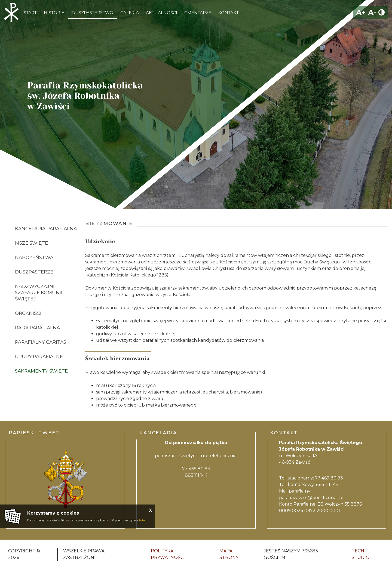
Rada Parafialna (37, 328)
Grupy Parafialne (39, 356)
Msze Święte (31, 243)
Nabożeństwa (34, 257)
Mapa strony (229, 554)
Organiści (28, 313)
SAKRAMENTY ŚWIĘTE (41, 371)
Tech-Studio (361, 554)
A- (372, 12)
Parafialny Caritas (41, 342)
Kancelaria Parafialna (46, 229)
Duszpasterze (34, 272)
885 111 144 (196, 475)
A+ (361, 12)
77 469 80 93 (196, 469)
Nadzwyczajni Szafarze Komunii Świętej (39, 293)
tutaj (142, 520)
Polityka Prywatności (168, 554)
